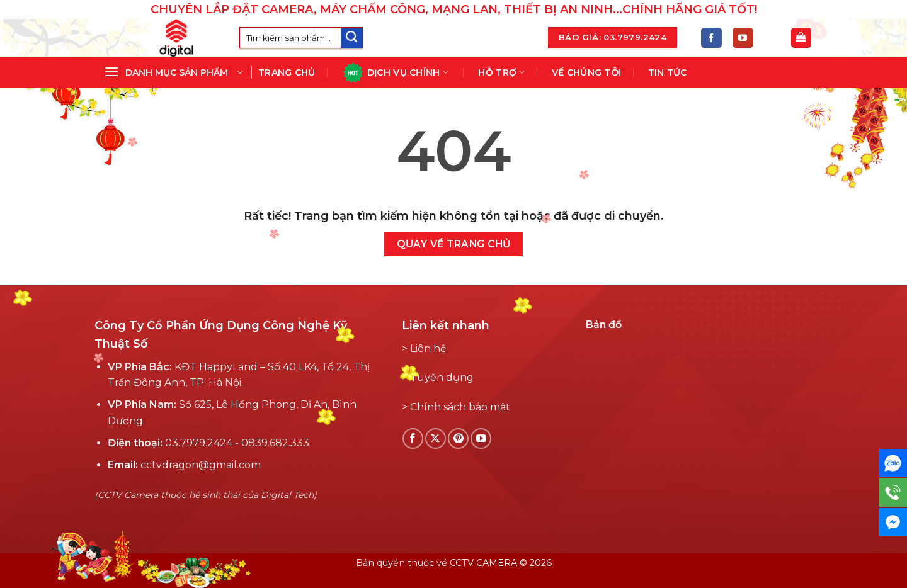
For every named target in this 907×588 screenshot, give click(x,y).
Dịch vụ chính (395, 73)
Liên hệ (428, 348)
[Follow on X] (436, 438)
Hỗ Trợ (501, 72)
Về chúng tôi (586, 72)
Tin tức (668, 72)
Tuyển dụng (442, 377)
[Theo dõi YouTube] (743, 38)
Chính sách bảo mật (460, 407)
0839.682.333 (275, 443)
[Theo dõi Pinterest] (458, 438)
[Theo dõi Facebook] (711, 38)
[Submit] (351, 38)
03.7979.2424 (199, 443)
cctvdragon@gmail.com (201, 465)
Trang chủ (287, 72)
